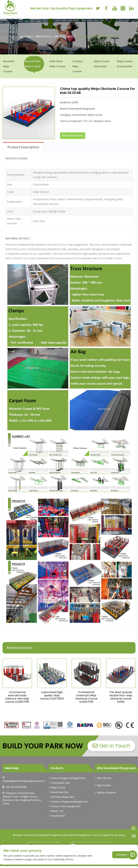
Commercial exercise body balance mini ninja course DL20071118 (17, 697)
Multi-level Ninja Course (57, 64)
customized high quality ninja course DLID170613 (52, 695)
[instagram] (123, 8)
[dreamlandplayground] (11, 725)
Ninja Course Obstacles (102, 64)
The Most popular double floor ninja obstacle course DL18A (121, 697)
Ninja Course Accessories (125, 64)
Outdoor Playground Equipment (69, 802)
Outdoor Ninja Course (78, 66)
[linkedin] (131, 8)
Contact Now (73, 135)
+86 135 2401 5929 (16, 787)
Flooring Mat (58, 816)
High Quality (104, 785)
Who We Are (104, 778)
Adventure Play (60, 792)
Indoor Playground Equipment (68, 778)
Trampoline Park (60, 783)
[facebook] (106, 8)
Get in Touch (112, 746)
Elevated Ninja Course (9, 66)
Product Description (23, 147)
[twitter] (98, 8)
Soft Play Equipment (63, 797)
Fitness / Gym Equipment (66, 806)
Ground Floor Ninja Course (33, 64)
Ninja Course (58, 788)
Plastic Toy (57, 811)
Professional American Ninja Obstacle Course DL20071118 (86, 697)
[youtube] (115, 8)
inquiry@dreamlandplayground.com (24, 781)
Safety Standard (106, 793)
